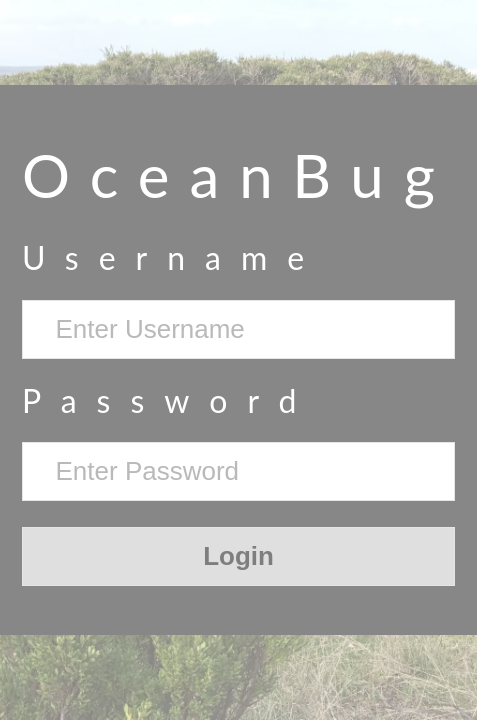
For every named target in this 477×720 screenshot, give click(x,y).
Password (169, 400)
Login (238, 556)
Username (173, 257)
